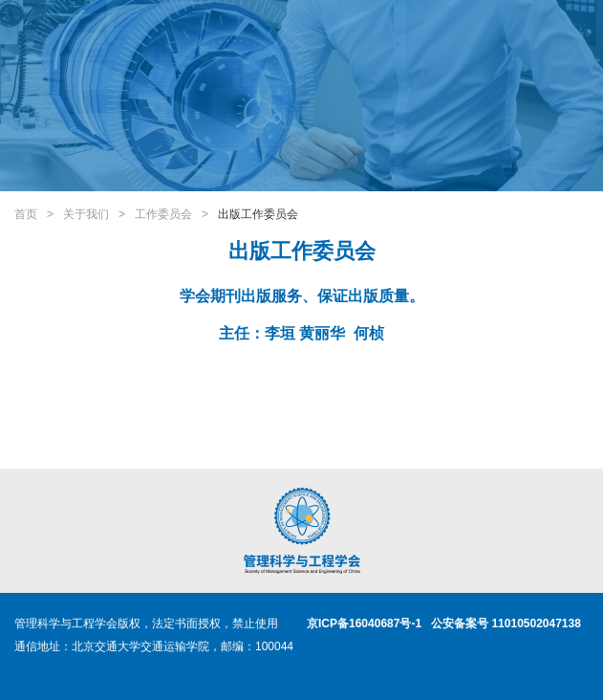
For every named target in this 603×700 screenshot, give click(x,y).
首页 (26, 214)
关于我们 (86, 214)
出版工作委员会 (258, 214)
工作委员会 (163, 214)
